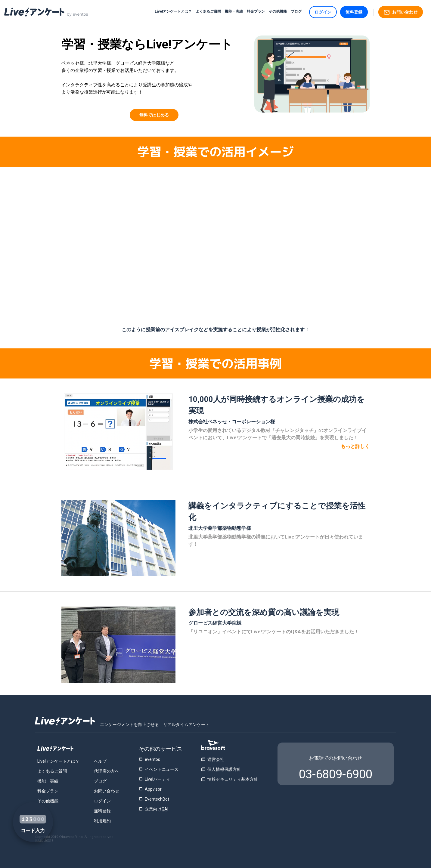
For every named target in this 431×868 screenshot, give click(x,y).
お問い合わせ (401, 12)
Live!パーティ (157, 779)
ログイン (323, 12)
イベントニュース (162, 769)
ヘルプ (100, 761)
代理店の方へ (107, 771)
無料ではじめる (154, 115)
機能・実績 (234, 11)
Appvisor (153, 789)
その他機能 (278, 11)
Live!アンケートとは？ (173, 11)
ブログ (296, 11)
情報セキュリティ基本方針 (233, 779)
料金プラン (256, 11)
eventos (152, 759)
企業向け (157, 809)
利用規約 (102, 821)
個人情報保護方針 (224, 769)
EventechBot (157, 799)
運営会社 (216, 759)
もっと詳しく (355, 446)
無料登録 (354, 12)
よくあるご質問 (208, 11)
